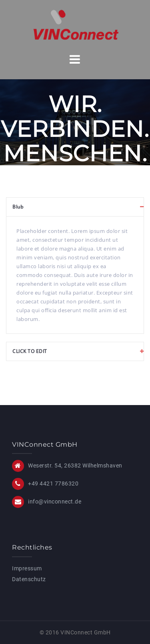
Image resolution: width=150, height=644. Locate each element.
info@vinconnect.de (55, 502)
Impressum (27, 568)
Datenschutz (29, 579)
